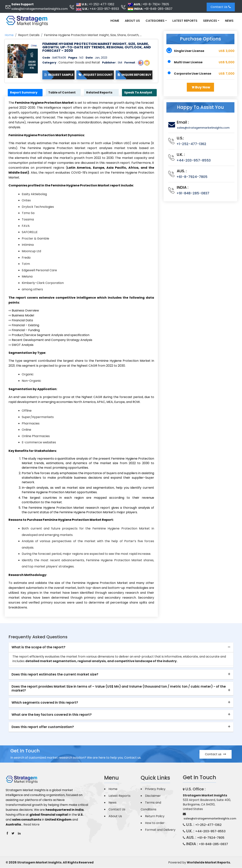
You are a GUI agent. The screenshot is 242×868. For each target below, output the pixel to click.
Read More (31, 825)
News (229, 21)
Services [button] (210, 21)
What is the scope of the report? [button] (38, 648)
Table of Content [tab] (62, 93)
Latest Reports (185, 21)
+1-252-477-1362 (102, 4)
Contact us (216, 754)
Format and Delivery (160, 830)
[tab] (121, 648)
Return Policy (155, 816)
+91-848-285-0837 (158, 9)
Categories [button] (155, 21)
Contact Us (221, 7)
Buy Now (201, 87)
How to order (155, 823)
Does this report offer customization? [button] (43, 727)
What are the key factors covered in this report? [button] (52, 715)
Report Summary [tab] (24, 93)
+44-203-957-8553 (104, 9)
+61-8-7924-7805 (156, 4)
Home (115, 21)
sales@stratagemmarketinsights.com (40, 9)
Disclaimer (153, 796)
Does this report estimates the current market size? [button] (55, 675)
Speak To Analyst (139, 93)
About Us (132, 21)
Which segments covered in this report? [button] (45, 703)
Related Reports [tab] (100, 93)
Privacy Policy (155, 789)
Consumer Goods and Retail (79, 62)
